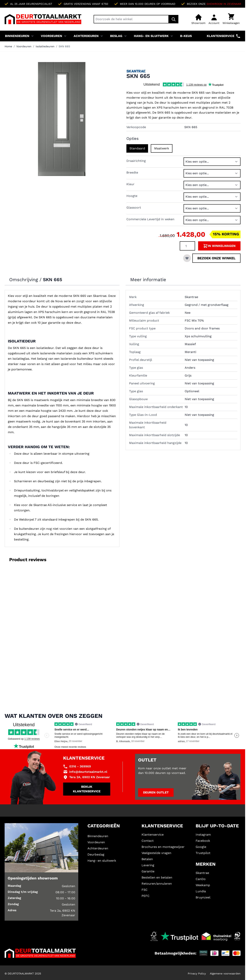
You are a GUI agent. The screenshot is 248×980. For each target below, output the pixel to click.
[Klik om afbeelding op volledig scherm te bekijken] (62, 119)
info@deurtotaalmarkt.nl (88, 772)
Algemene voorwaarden (225, 973)
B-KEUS (186, 36)
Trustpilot (203, 853)
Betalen (147, 859)
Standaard (137, 148)
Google (201, 847)
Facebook (203, 841)
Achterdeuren (86, 36)
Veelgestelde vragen (156, 853)
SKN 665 (64, 46)
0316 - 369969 (80, 766)
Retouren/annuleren (157, 884)
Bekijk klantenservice (87, 789)
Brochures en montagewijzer (163, 847)
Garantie (148, 871)
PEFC (145, 896)
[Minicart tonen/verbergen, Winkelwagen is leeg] (231, 19)
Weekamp (203, 885)
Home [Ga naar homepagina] (8, 46)
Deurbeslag (96, 854)
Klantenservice (224, 36)
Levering (148, 865)
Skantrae (202, 873)
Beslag (116, 36)
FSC (145, 890)
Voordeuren (51, 36)
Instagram (203, 835)
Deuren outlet (156, 792)
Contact (148, 841)
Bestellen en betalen (157, 877)
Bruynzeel (203, 897)
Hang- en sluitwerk (151, 36)
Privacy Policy (197, 973)
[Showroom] (198, 19)
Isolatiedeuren (45, 46)
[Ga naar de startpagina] (43, 19)
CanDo (201, 879)
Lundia (201, 891)
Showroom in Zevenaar (224, 4)
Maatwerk (162, 148)
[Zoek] (174, 19)
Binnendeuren (17, 36)
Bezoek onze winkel (216, 258)
